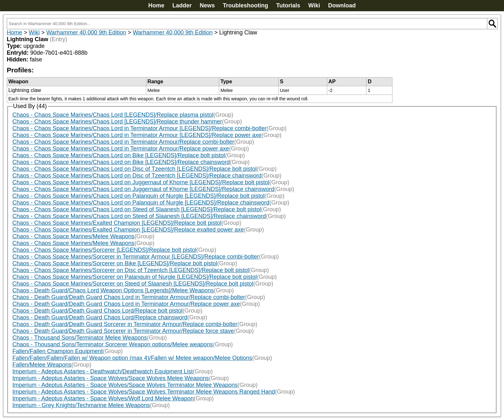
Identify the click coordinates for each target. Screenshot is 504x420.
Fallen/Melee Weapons (42, 365)
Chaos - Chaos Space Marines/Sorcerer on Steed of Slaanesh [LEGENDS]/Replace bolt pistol (133, 284)
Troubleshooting (245, 5)
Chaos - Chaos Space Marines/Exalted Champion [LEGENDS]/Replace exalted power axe (128, 230)
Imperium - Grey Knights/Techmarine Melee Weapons (81, 405)
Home (156, 5)
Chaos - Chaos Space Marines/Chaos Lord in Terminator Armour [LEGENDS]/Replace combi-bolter (140, 128)
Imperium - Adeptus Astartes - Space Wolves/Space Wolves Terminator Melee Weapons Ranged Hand (144, 392)
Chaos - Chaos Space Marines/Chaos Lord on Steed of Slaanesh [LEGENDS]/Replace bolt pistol (137, 209)
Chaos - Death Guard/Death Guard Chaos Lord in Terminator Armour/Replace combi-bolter (129, 297)
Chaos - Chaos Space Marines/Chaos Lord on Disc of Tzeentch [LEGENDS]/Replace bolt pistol (135, 169)
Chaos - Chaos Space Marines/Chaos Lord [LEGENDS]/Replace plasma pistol (113, 115)
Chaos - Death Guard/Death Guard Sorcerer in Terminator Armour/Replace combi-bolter (125, 324)
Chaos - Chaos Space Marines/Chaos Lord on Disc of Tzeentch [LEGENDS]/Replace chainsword (137, 176)
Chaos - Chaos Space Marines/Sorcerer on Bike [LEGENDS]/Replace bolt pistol (115, 263)
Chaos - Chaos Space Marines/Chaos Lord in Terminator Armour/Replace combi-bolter (123, 142)
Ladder (182, 5)
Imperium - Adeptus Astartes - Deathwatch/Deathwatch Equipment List (103, 371)
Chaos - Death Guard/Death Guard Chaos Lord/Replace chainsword (100, 317)
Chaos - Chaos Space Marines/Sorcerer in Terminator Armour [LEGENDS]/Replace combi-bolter (136, 257)
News (207, 5)
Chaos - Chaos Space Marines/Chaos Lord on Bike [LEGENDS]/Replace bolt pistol (119, 155)
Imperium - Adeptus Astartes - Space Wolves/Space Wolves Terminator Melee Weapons (125, 385)
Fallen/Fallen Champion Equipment (58, 351)
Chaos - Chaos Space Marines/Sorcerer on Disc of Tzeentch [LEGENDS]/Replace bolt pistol (131, 270)
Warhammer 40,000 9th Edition (86, 32)
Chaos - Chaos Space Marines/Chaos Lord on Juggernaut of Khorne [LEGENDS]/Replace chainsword (143, 189)
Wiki (314, 5)
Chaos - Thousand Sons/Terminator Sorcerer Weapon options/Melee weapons (113, 344)
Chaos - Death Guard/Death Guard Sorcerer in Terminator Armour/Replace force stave (123, 331)
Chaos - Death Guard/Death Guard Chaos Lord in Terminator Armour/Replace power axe (126, 304)
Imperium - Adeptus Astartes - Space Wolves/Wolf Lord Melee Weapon (103, 398)
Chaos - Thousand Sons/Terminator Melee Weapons (80, 338)
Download (342, 5)
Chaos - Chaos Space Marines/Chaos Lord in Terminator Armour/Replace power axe (121, 149)
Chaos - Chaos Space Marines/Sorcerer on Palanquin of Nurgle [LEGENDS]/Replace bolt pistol (135, 277)
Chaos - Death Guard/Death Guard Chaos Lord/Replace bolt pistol (98, 311)
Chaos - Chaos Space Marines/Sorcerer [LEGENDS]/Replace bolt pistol (104, 250)
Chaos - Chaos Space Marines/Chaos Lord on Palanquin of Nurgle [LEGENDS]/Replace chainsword (141, 203)
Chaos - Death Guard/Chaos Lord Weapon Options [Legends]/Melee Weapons (113, 290)
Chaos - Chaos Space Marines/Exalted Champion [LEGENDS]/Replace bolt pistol (117, 223)
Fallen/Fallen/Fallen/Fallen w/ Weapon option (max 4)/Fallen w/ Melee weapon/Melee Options (132, 358)
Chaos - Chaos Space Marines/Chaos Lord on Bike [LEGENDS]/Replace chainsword (121, 162)
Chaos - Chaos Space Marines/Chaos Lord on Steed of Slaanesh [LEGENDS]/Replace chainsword (139, 216)
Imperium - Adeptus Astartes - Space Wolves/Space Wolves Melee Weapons (111, 378)
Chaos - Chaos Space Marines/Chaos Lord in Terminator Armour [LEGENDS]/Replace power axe (137, 135)
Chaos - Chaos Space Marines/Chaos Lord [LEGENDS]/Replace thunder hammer (117, 122)
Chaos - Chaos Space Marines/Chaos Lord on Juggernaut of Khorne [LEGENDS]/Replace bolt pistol (141, 182)
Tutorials (288, 5)
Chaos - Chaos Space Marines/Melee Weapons (74, 236)
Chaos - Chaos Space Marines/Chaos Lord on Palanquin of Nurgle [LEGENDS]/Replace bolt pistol (139, 196)
